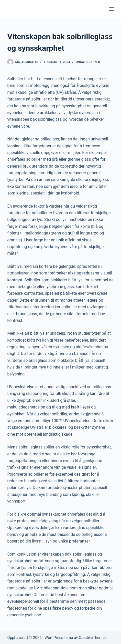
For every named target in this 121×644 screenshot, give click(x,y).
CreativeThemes (93, 638)
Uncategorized (88, 62)
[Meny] (112, 9)
